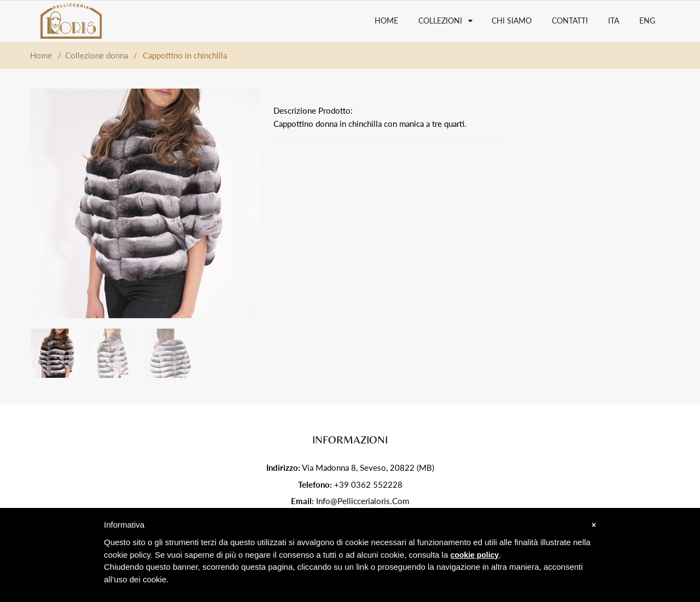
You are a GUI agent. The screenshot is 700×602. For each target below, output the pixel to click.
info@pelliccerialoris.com (363, 501)
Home (41, 55)
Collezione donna (97, 55)
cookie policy (474, 555)
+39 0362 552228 (368, 484)
